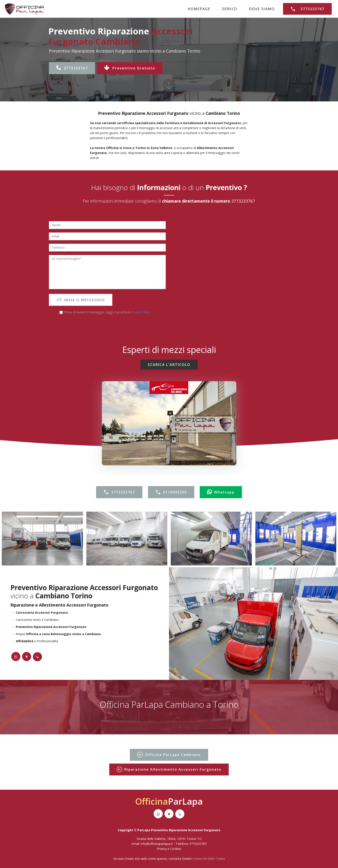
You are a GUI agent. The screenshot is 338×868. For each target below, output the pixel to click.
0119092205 (171, 492)
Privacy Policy (141, 312)
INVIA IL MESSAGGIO (81, 300)
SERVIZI (230, 9)
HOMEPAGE (199, 9)
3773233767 (307, 9)
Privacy (162, 849)
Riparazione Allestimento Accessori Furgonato (169, 769)
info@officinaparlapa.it (157, 844)
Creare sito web (136, 859)
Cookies (176, 849)
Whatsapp (221, 492)
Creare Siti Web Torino (209, 859)
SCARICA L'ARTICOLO (169, 365)
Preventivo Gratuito (130, 68)
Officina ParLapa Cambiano (169, 755)
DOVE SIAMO (262, 9)
